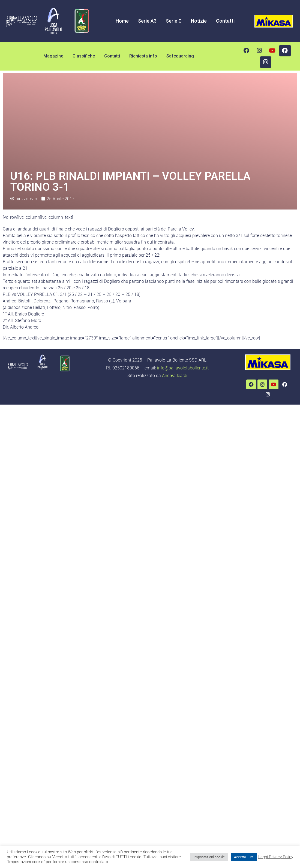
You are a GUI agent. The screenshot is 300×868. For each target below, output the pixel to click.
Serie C (174, 21)
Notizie (199, 21)
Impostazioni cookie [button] (209, 857)
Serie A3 (147, 21)
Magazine (53, 56)
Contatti (225, 21)
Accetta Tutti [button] (244, 857)
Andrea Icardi (175, 375)
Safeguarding (180, 56)
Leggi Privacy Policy (276, 857)
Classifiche (84, 56)
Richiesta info (143, 56)
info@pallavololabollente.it (183, 368)
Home (122, 21)
